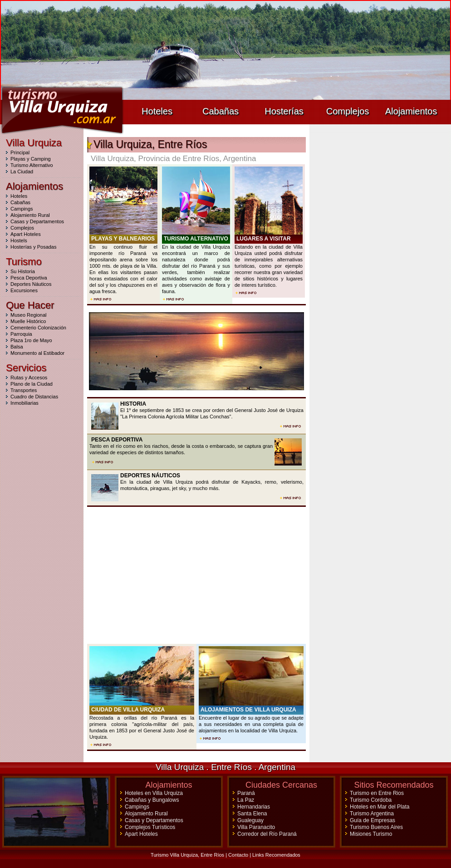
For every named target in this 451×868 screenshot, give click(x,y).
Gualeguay (250, 820)
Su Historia (23, 271)
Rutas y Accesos (29, 378)
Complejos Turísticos (150, 827)
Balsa (17, 347)
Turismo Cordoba (371, 800)
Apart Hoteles (26, 234)
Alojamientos (411, 111)
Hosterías (284, 111)
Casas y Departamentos (37, 221)
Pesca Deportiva (29, 278)
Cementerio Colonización (38, 328)
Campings (22, 209)
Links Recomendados (276, 855)
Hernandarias (254, 807)
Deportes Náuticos (31, 284)
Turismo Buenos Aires (376, 827)
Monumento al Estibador (37, 353)
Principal (20, 152)
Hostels (19, 240)
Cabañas (221, 111)
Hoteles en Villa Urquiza (154, 793)
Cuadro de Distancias (34, 397)
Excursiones (24, 290)
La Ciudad (22, 172)
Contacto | (240, 855)
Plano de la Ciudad (32, 384)
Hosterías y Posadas (34, 247)
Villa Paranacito (256, 827)
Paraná (246, 793)
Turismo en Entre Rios (377, 793)
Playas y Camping (31, 159)
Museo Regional (29, 315)
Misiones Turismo (371, 834)
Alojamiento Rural (30, 215)
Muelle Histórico (28, 321)
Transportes (24, 390)
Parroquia (21, 334)
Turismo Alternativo (32, 165)
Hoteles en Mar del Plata (380, 807)
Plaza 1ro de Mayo (31, 340)
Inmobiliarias (25, 403)
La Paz (246, 800)
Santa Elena (252, 814)
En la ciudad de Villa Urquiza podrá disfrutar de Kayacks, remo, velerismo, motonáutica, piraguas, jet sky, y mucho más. (196, 483)
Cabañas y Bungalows (152, 800)
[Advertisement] (196, 575)
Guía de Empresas (373, 820)
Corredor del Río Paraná (267, 834)
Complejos (348, 111)
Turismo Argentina (372, 814)
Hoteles (157, 111)
